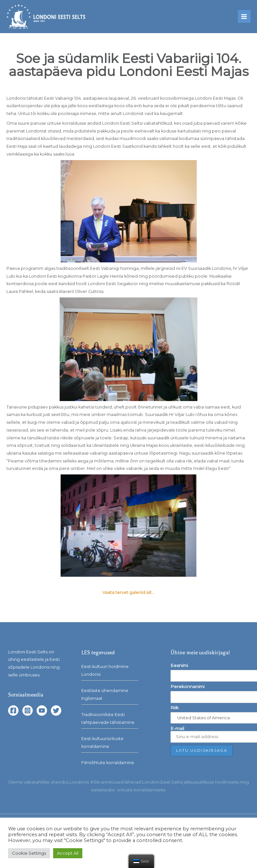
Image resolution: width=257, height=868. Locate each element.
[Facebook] (13, 711)
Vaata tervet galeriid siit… (128, 592)
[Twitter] (56, 711)
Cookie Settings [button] (29, 853)
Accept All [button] (68, 853)
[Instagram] (28, 711)
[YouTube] (42, 711)
